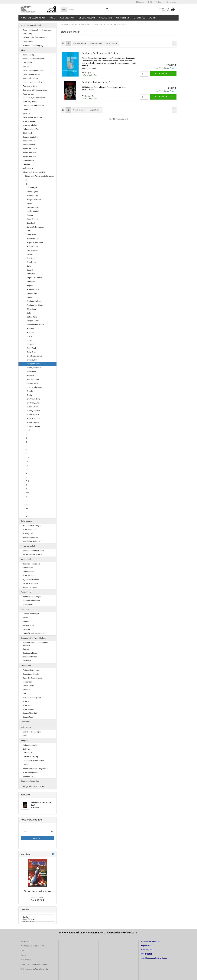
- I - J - (27, 458)
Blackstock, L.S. (33, 289)
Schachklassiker (29, 121)
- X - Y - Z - (29, 516)
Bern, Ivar (30, 258)
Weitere (153, 18)
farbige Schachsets (30, 583)
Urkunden (26, 622)
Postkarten (27, 661)
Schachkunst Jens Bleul (30, 781)
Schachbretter (28, 576)
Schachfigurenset (30, 529)
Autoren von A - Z (29, 776)
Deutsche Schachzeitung (32, 678)
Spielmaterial (106, 18)
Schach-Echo (28, 705)
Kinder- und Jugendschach (33, 18)
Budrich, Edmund (33, 418)
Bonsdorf (30, 329)
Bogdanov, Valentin (34, 301)
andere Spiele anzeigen (32, 732)
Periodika (26, 164)
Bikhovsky (31, 274)
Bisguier (30, 286)
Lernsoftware (28, 42)
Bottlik (29, 340)
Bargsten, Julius (33, 207)
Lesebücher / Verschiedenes (34, 98)
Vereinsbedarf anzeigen (32, 597)
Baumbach (31, 223)
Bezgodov (31, 270)
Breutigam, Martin (34, 364)
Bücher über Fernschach (32, 554)
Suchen (140, 2)
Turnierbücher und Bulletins (33, 106)
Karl (24, 694)
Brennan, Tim (32, 360)
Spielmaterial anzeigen (31, 564)
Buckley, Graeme (33, 411)
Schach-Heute (28, 709)
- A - (26, 180)
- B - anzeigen (32, 188)
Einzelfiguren (28, 533)
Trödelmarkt (25, 722)
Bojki (29, 313)
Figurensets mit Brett (31, 579)
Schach (26, 701)
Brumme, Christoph (34, 387)
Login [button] (159, 2)
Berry (29, 266)
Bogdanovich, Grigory (35, 305)
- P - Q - (28, 481)
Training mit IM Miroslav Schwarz (34, 786)
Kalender (26, 649)
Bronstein (31, 375)
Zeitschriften (26, 666)
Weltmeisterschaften (31, 129)
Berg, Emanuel (32, 250)
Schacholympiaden (30, 137)
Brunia (29, 395)
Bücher (53, 18)
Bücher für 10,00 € (30, 149)
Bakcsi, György (33, 192)
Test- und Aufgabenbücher (33, 82)
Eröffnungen (27, 63)
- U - (26, 505)
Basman (30, 215)
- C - (26, 434)
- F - (26, 446)
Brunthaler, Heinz (33, 399)
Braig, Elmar (31, 352)
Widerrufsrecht (26, 960)
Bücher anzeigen (29, 55)
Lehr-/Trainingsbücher (31, 74)
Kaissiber (26, 690)
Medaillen (26, 629)
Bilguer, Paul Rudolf (34, 278)
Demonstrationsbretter (31, 601)
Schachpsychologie (30, 125)
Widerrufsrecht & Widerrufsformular (34, 969)
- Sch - (27, 493)
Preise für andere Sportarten (34, 633)
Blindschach (27, 133)
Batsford (37, 917)
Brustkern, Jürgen (34, 403)
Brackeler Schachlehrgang (33, 46)
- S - (26, 489)
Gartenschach (67, 18)
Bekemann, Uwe (33, 239)
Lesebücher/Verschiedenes (33, 761)
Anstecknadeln (29, 625)
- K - (26, 461)
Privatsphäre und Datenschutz (32, 946)
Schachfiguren (28, 572)
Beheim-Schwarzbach (35, 227)
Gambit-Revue (28, 686)
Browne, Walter (33, 383)
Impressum (25, 950)
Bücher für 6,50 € (29, 157)
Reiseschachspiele (30, 587)
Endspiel (26, 67)
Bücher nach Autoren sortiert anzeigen (39, 176)
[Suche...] (64, 10)
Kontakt (24, 955)
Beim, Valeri (31, 235)
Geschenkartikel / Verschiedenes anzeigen (36, 644)
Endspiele (26, 749)
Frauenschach (28, 94)
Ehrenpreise (139, 18)
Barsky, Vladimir (33, 211)
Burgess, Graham (34, 426)
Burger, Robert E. (33, 422)
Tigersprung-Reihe (30, 86)
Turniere (26, 765)
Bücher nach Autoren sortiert (34, 172)
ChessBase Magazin (31, 674)
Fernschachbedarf (86, 18)
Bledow (30, 297)
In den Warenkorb (163, 74)
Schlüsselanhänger (30, 653)
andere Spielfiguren (30, 537)
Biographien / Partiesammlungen (35, 90)
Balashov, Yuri (32, 196)
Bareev (29, 203)
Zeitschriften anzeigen (31, 670)
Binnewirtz (31, 282)
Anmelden (37, 838)
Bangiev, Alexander (34, 200)
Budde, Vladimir (33, 415)
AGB (22, 974)
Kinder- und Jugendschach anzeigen (37, 30)
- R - (26, 485)
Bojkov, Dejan (32, 317)
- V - (26, 508)
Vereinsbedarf (123, 18)
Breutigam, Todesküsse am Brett (98, 82)
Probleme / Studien (30, 102)
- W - (27, 512)
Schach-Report (28, 717)
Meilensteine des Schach (32, 117)
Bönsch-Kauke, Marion (36, 325)
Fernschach (27, 113)
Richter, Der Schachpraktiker (37, 891)
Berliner (30, 254)
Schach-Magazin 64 (30, 713)
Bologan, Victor (33, 321)
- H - (26, 454)
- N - (26, 473)
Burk (29, 430)
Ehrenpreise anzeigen (31, 614)
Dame (25, 736)
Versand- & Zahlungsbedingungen (34, 964)
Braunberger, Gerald (34, 356)
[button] (150, 2)
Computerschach (29, 160)
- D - (26, 438)
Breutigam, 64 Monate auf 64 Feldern (100, 53)
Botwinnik (31, 344)
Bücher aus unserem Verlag (33, 59)
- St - (27, 497)
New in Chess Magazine (32, 697)
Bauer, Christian (33, 219)
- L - (26, 465)
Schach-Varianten (30, 145)
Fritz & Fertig (27, 34)
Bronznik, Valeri (33, 379)
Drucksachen (28, 604)
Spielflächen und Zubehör (33, 541)
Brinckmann (31, 372)
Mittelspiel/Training (30, 78)
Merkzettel (171, 2)
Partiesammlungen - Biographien (35, 769)
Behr (29, 231)
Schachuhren (28, 568)
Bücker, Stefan (32, 407)
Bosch (29, 336)
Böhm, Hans (32, 309)
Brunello (30, 391)
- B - (26, 184)
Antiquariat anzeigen (31, 745)
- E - (26, 442)
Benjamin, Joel (32, 247)
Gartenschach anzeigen (32, 526)
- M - (26, 469)
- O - (26, 477)
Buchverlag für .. (37, 921)
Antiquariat (25, 740)
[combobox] (80, 43)
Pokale (25, 618)
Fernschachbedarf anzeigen (34, 551)
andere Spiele (28, 168)
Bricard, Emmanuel (34, 368)
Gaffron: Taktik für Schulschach (35, 38)
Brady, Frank (32, 348)
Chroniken (27, 110)
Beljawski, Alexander (35, 243)
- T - (26, 501)
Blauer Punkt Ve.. (37, 919)
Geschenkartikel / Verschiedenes (34, 638)
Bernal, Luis (31, 262)
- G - (26, 450)
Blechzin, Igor (32, 293)
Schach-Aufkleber (30, 657)
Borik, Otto (31, 332)
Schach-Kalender (29, 141)
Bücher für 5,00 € (29, 153)
